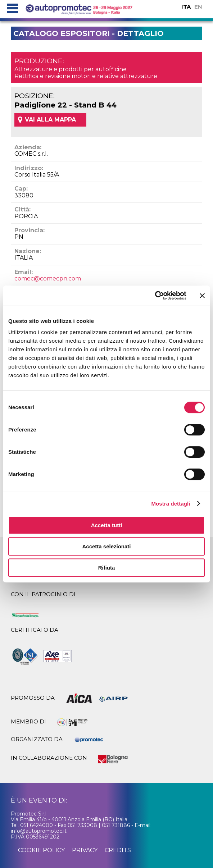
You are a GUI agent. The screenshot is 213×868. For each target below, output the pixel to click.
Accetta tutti (107, 525)
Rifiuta (107, 568)
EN (198, 7)
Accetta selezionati (106, 546)
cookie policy (41, 850)
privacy (85, 850)
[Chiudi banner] (202, 296)
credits (118, 850)
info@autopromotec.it (39, 831)
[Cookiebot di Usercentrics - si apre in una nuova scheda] (155, 296)
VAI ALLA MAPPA (50, 120)
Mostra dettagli (171, 504)
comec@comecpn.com (48, 278)
